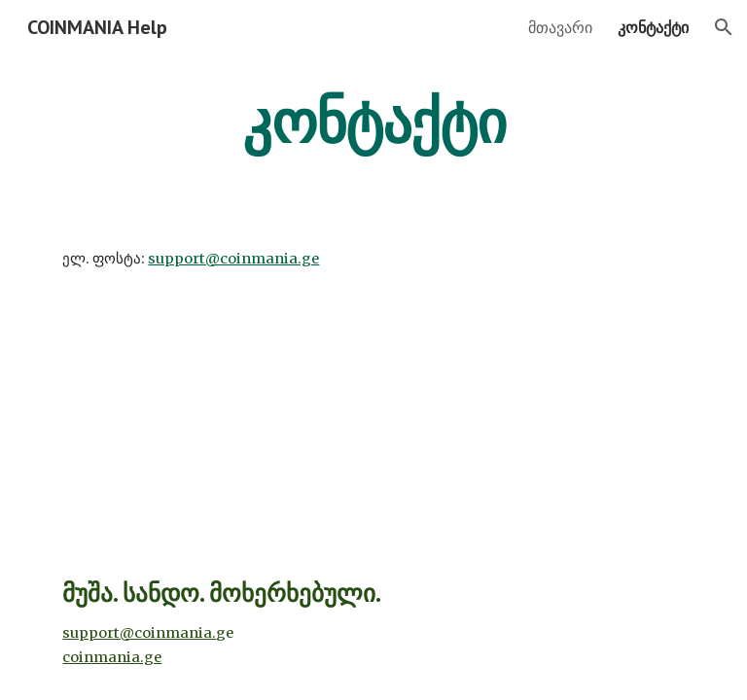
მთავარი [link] (560, 27)
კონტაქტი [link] (653, 27)
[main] (373, 122)
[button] (724, 27)
